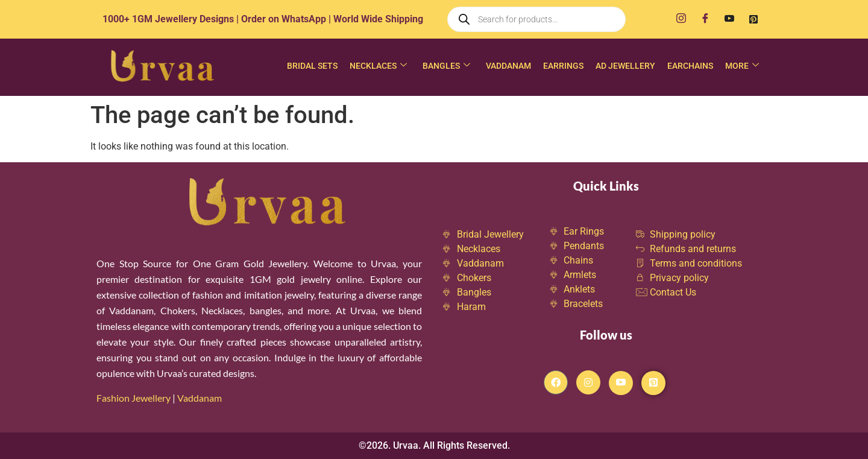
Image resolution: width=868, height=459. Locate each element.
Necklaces (378, 66)
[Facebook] (705, 19)
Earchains (690, 66)
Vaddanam (508, 66)
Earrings (563, 66)
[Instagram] (681, 19)
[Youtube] (729, 19)
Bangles (446, 66)
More (742, 66)
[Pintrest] (653, 383)
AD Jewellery (625, 66)
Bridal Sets (312, 66)
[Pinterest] (753, 19)
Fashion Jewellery (134, 398)
